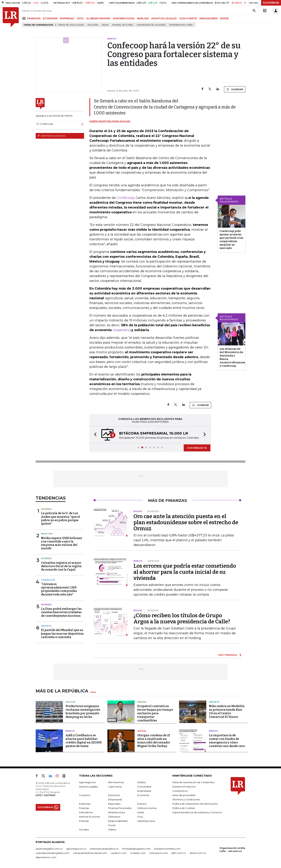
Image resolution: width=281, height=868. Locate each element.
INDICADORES (209, 18)
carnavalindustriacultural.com (90, 853)
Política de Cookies (184, 808)
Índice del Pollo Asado (71, 25)
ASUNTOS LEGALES (164, 18)
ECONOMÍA (50, 18)
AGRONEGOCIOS (124, 18)
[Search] (254, 11)
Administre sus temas (51, 136)
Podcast (84, 821)
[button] (94, 435)
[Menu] (24, 18)
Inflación (93, 25)
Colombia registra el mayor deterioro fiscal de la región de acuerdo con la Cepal (61, 566)
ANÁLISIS (143, 18)
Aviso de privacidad (184, 795)
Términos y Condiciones (186, 799)
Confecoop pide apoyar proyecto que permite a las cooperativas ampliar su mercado (231, 240)
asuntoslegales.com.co (49, 849)
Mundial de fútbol (123, 25)
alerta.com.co (198, 853)
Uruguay (71, 702)
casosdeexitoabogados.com (53, 853)
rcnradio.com (138, 853)
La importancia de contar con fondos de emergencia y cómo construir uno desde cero (227, 741)
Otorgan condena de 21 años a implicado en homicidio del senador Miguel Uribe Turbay (154, 741)
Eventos (142, 804)
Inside (141, 812)
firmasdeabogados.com (136, 849)
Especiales (114, 804)
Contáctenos (180, 791)
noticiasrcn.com (159, 853)
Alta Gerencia (116, 782)
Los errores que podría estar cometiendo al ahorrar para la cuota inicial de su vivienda (185, 572)
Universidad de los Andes (151, 25)
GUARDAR (235, 89)
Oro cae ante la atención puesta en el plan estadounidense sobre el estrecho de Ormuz (186, 522)
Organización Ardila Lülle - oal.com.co (232, 849)
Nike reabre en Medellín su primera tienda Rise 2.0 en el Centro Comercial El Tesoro (227, 711)
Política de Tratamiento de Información (195, 804)
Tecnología (48, 580)
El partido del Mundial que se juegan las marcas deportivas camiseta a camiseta (62, 633)
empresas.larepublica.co (104, 849)
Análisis (141, 782)
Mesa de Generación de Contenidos (193, 782)
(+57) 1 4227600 (45, 795)
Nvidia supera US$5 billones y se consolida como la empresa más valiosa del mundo (62, 543)
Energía (142, 702)
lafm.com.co (179, 853)
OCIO (80, 18)
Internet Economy (90, 817)
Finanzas (84, 808)
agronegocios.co (76, 849)
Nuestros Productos (184, 787)
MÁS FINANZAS (228, 655)
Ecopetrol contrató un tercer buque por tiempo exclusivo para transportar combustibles (155, 713)
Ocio (140, 817)
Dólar (105, 25)
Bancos (70, 731)
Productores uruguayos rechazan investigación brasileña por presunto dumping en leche (83, 711)
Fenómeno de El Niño (181, 25)
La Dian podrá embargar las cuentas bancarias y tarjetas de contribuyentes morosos (61, 612)
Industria (47, 534)
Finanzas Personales (120, 808)
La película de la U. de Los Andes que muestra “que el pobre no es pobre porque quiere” (61, 518)
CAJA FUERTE (188, 18)
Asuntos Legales (88, 787)
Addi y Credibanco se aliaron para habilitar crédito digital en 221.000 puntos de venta (84, 741)
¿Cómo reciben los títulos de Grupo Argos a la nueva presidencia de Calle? (182, 619)
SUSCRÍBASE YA (197, 448)
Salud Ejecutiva (146, 821)
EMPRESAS (67, 18)
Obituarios (114, 817)
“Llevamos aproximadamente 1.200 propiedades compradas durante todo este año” (59, 589)
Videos (112, 830)
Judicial (142, 731)
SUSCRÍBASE (271, 3)
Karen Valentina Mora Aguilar (110, 121)
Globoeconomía (147, 808)
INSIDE (224, 18)
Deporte (46, 626)
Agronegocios (87, 782)
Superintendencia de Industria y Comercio (197, 812)
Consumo (85, 795)
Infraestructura (116, 812)
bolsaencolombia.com (167, 849)
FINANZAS (34, 18)
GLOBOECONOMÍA (98, 18)
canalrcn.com (119, 853)
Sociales (84, 830)
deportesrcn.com (46, 857)
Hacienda (46, 509)
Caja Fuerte (115, 787)
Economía (143, 795)
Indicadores (86, 812)
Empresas (85, 804)
